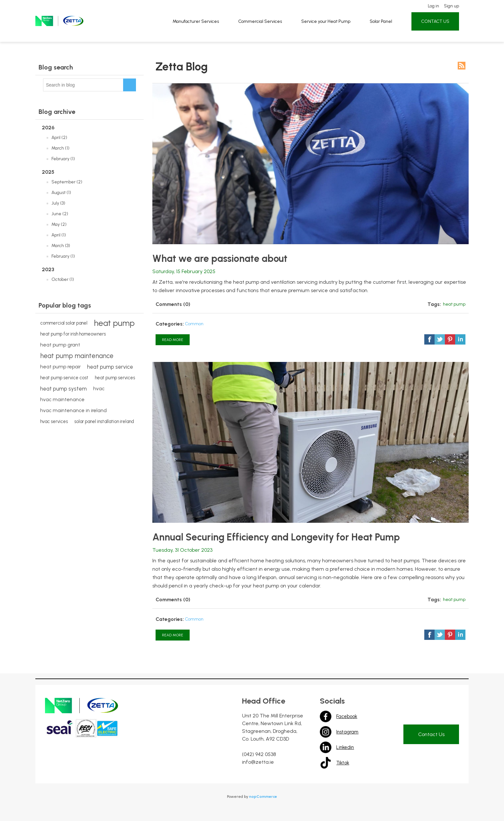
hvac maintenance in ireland (73, 410)
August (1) (61, 193)
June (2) (60, 214)
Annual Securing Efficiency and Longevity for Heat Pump (276, 537)
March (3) (61, 246)
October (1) (63, 279)
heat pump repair (60, 367)
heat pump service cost (64, 378)
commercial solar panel (64, 323)
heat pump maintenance (77, 356)
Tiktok (326, 763)
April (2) (59, 138)
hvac (99, 388)
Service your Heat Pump (324, 24)
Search (130, 85)
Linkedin (326, 747)
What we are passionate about (220, 259)
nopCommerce (263, 797)
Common (194, 324)
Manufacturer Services (198, 24)
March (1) (60, 148)
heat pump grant (60, 345)
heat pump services (115, 378)
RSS (462, 66)
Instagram (326, 732)
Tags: (434, 304)
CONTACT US (430, 24)
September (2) (67, 182)
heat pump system (63, 389)
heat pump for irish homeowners (73, 334)
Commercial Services (261, 24)
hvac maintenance (62, 399)
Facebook (326, 716)
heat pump (114, 323)
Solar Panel (378, 24)
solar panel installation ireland (104, 421)
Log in (428, 9)
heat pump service (110, 367)
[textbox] (83, 85)
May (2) (59, 224)
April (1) (59, 235)
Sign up (446, 9)
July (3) (58, 203)
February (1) (63, 159)
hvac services (54, 421)
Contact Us (431, 734)
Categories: (170, 324)
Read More (173, 340)
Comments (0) (173, 304)
